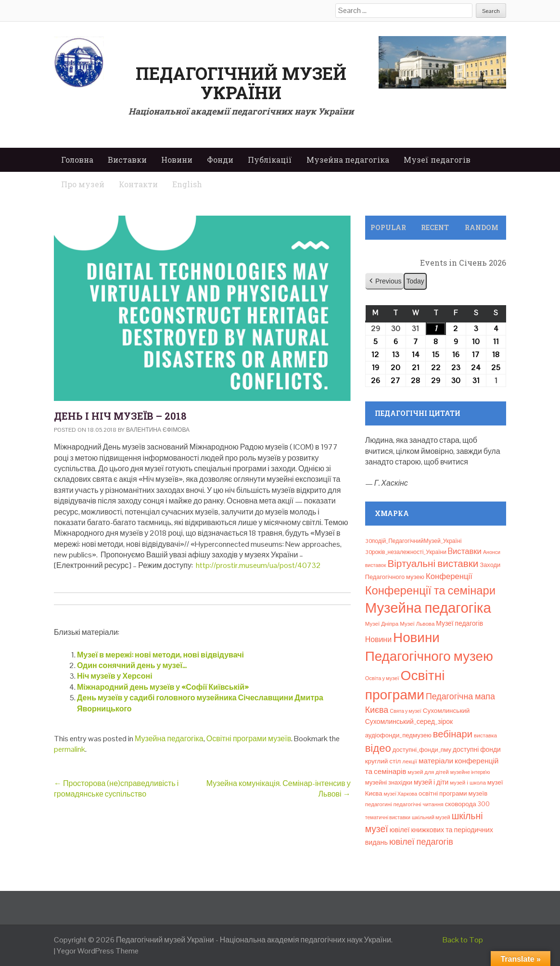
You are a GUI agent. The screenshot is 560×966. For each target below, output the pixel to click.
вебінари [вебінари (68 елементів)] (453, 734)
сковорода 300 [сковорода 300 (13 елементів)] (467, 804)
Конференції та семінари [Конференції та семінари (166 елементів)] (430, 590)
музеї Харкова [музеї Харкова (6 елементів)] (401, 794)
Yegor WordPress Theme (98, 951)
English (187, 184)
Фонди (220, 160)
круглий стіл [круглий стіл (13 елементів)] (383, 761)
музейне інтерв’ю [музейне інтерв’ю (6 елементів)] (470, 772)
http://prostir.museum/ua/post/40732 (258, 565)
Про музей (83, 184)
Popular (388, 227)
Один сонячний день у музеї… (132, 665)
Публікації (270, 160)
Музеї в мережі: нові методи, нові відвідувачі (160, 655)
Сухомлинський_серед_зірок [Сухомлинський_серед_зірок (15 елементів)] (409, 721)
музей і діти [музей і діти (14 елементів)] (431, 782)
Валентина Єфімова (158, 430)
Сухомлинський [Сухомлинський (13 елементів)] (446, 711)
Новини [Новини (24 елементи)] (378, 639)
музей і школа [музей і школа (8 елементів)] (468, 783)
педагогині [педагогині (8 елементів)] (379, 804)
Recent (435, 227)
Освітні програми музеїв (249, 739)
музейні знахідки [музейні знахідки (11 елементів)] (389, 782)
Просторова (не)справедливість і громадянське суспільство (116, 789)
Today (415, 281)
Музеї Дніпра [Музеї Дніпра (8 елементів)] (382, 624)
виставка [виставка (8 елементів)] (485, 735)
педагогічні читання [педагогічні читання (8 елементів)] (419, 804)
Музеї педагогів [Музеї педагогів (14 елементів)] (459, 623)
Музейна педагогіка (348, 160)
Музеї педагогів (437, 160)
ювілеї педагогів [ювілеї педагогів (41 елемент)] (421, 842)
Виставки (127, 160)
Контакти (138, 184)
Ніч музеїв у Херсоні (115, 676)
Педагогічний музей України (241, 83)
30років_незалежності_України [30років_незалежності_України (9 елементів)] (406, 552)
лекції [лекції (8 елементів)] (410, 761)
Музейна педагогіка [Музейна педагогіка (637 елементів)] (428, 608)
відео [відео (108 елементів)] (378, 748)
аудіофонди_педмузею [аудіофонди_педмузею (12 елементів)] (398, 735)
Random (482, 227)
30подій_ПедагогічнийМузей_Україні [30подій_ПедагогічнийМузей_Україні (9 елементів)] (414, 541)
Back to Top (463, 940)
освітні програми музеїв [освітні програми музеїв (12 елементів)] (453, 793)
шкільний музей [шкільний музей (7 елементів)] (431, 817)
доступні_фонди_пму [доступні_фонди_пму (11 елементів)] (422, 750)
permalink (70, 749)
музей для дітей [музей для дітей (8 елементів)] (428, 772)
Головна (77, 160)
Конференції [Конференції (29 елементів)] (449, 576)
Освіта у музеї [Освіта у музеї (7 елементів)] (382, 678)
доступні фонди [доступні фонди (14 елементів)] (477, 749)
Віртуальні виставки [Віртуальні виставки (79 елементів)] (433, 564)
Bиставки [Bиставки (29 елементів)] (465, 551)
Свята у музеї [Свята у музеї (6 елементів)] (405, 711)
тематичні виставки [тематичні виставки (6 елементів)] (388, 817)
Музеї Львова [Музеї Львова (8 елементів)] (417, 624)
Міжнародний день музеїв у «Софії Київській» (163, 687)
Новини (177, 160)
